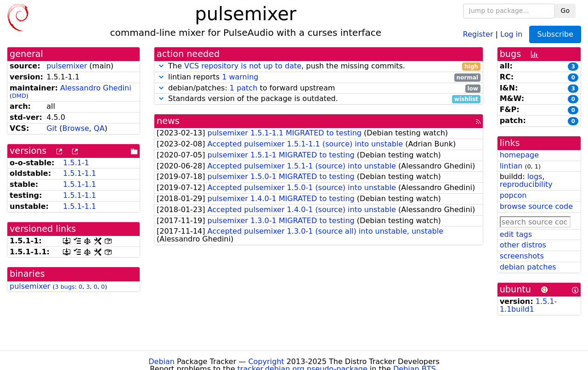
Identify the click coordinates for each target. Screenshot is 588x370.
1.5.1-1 (76, 163)
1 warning (240, 77)
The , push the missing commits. (319, 66)
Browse (76, 128)
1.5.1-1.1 (79, 173)
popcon (513, 195)
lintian (511, 166)
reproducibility (526, 184)
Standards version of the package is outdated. (319, 99)
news (168, 121)
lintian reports (319, 77)
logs (535, 177)
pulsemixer (67, 66)
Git (52, 128)
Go (565, 11)
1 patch (243, 88)
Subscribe (555, 34)
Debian (161, 362)
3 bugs (65, 287)
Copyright (266, 362)
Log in (511, 34)
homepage (519, 155)
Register (478, 34)
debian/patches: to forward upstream (319, 88)
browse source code (536, 206)
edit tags (516, 234)
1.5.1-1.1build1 (529, 305)
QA (99, 128)
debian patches (528, 267)
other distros (523, 245)
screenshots (522, 256)
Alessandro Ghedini (96, 88)
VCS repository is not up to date (243, 66)
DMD (19, 96)
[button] (161, 66)
